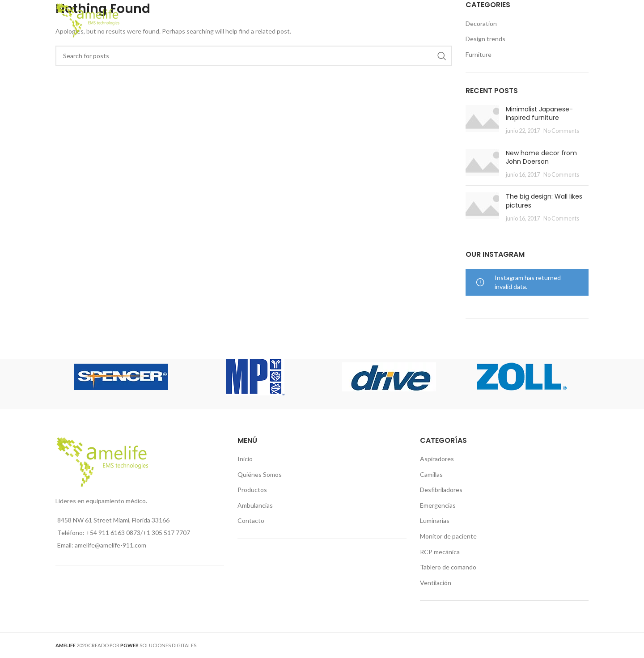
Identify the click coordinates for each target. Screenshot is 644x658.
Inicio (245, 459)
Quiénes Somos (260, 474)
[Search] (584, 20)
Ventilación (436, 583)
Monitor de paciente (448, 536)
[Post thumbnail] (482, 120)
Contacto (251, 520)
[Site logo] (88, 19)
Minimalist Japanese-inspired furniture (539, 114)
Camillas (431, 474)
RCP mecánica (440, 552)
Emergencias (438, 505)
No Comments (561, 131)
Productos (252, 490)
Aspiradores (437, 459)
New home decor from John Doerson (541, 157)
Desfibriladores (441, 490)
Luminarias (435, 520)
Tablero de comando (448, 567)
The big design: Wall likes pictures (544, 201)
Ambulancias (255, 505)
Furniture (479, 54)
